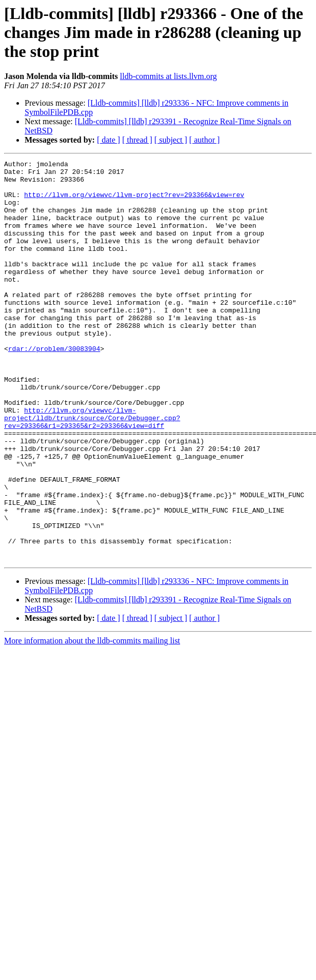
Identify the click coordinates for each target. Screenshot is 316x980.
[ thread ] (137, 140)
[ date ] (108, 140)
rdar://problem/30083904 (54, 387)
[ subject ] (171, 140)
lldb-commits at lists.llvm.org (169, 76)
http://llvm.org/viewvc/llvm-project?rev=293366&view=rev (134, 202)
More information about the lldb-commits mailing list (92, 721)
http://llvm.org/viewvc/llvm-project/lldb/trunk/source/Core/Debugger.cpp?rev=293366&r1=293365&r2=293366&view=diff (92, 470)
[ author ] (205, 140)
